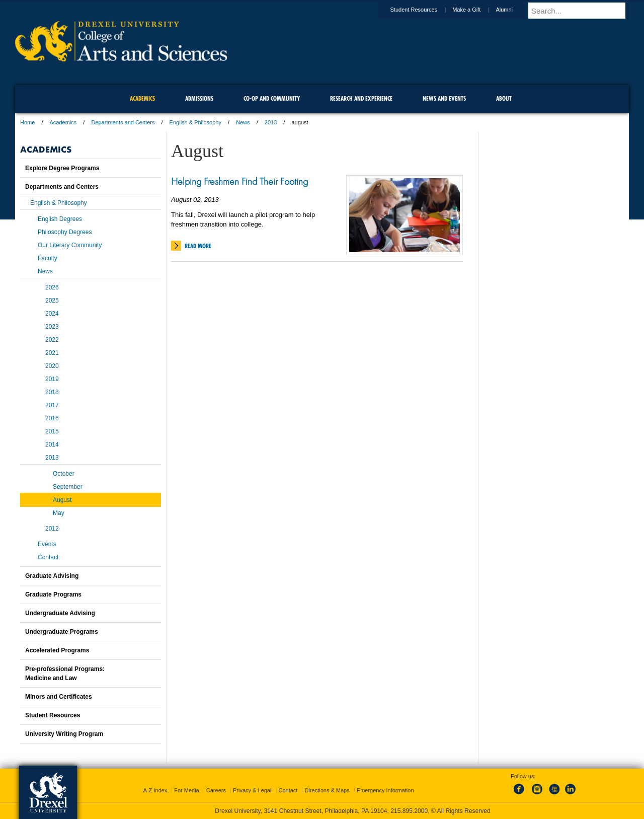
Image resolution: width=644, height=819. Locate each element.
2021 (52, 353)
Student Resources (424, 10)
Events (47, 544)
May (59, 513)
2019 (52, 379)
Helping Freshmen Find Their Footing (239, 181)
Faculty (48, 258)
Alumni (514, 10)
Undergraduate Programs (62, 632)
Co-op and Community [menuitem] (272, 98)
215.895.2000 (409, 811)
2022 (52, 340)
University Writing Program (64, 734)
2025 (52, 301)
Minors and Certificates (59, 697)
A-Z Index (155, 790)
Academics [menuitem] (142, 98)
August (62, 500)
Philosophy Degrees (65, 232)
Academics (63, 122)
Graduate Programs (53, 594)
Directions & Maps (327, 790)
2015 (52, 431)
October (64, 474)
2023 (52, 327)
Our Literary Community (70, 245)
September (68, 487)
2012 (52, 529)
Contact (48, 557)
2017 (52, 405)
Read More (198, 246)
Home (27, 122)
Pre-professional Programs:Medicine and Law (65, 674)
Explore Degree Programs (62, 168)
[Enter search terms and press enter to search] (583, 11)
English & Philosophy (195, 122)
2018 (52, 392)
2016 (52, 418)
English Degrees (60, 219)
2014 (52, 444)
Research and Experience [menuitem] (361, 98)
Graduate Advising (52, 576)
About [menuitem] (504, 98)
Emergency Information (385, 790)
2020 (52, 366)
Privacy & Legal (252, 790)
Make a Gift (476, 10)
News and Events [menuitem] (444, 98)
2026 (52, 287)
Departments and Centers (123, 122)
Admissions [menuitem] (199, 98)
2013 (271, 122)
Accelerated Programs (57, 650)
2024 (52, 314)
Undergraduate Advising (60, 613)
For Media (187, 790)
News (243, 122)
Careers (216, 790)
